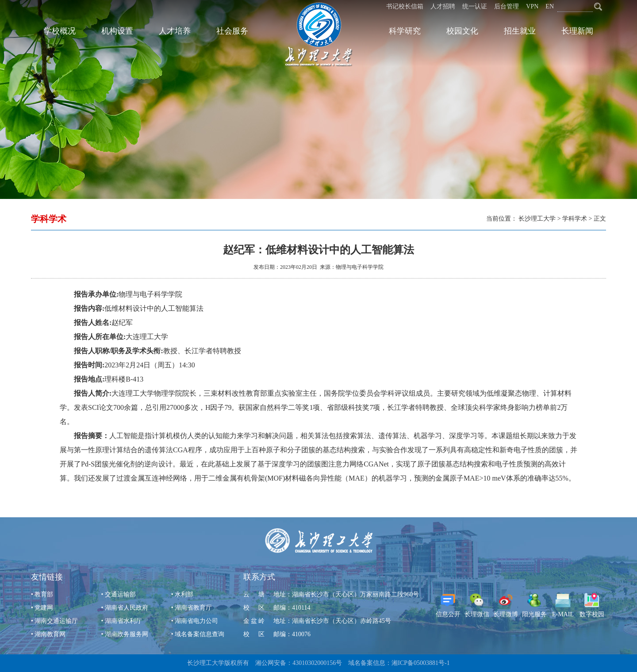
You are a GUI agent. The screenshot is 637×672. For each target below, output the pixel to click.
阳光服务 (534, 605)
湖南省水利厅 (123, 621)
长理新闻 (577, 31)
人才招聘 (443, 6)
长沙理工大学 (537, 219)
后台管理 (507, 6)
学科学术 (575, 219)
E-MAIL (563, 605)
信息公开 (448, 605)
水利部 (184, 594)
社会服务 (232, 31)
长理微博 (506, 605)
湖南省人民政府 (127, 608)
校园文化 (462, 31)
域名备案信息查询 (200, 634)
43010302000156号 (317, 663)
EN (550, 6)
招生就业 (520, 31)
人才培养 (175, 31)
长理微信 (477, 605)
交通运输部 (120, 594)
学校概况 (60, 31)
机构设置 (117, 31)
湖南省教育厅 (193, 608)
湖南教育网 (50, 634)
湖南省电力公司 (196, 621)
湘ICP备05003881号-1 (420, 663)
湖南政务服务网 (127, 634)
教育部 (44, 594)
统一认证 (475, 6)
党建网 (44, 608)
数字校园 (592, 605)
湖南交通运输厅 (56, 621)
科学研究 (405, 31)
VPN (532, 6)
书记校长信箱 (405, 6)
